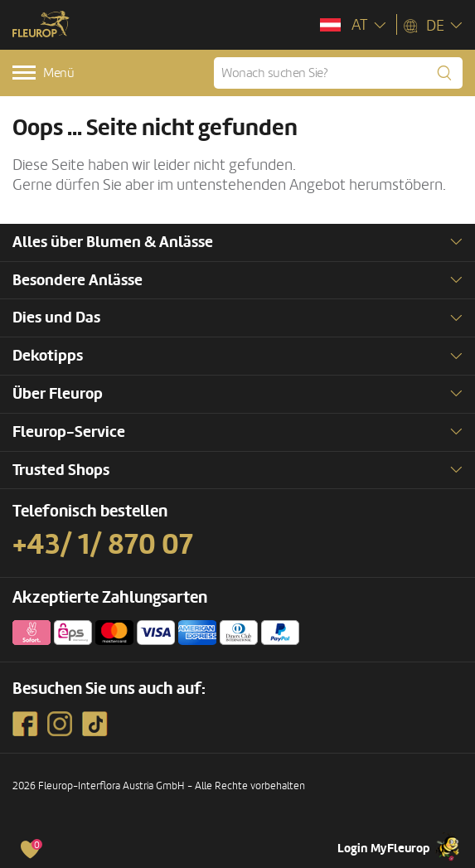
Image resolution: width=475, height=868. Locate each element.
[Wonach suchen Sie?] (338, 73)
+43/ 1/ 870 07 (103, 545)
